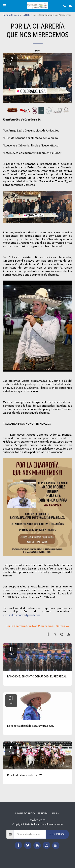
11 (11, 651)
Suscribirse (57, 834)
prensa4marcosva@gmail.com (21, 615)
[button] (4, 6)
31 (11, 700)
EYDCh (26, 15)
